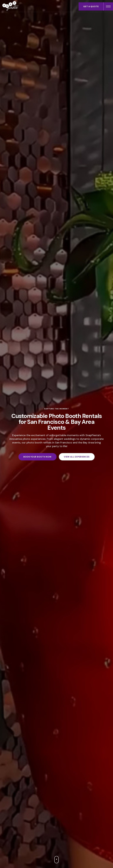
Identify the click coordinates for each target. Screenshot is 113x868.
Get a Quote (91, 6)
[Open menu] (108, 6)
